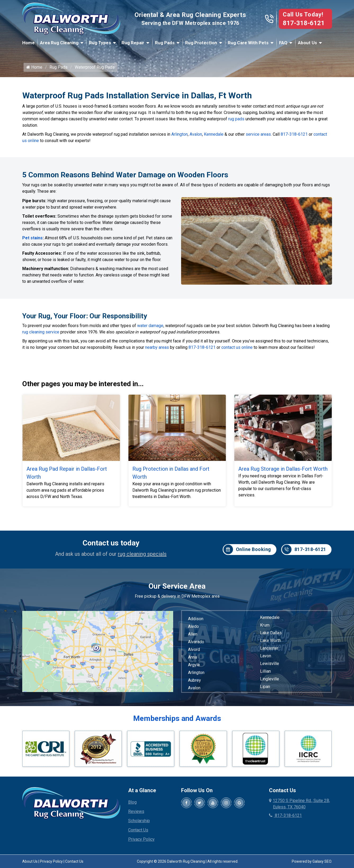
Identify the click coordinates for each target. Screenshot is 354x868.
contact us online (237, 349)
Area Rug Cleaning (59, 43)
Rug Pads (165, 43)
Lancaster (269, 650)
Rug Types (100, 43)
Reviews (136, 813)
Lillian (265, 673)
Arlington (180, 137)
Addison (196, 620)
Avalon (196, 137)
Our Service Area (177, 588)
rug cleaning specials (142, 556)
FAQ (283, 43)
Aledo (193, 628)
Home (28, 43)
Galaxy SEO (322, 863)
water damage (150, 327)
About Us (307, 43)
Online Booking (247, 551)
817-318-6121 (304, 23)
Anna (192, 659)
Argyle (194, 666)
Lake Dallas (271, 634)
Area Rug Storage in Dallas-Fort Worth (283, 470)
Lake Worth (270, 642)
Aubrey (194, 682)
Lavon (266, 657)
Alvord (194, 651)
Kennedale (214, 137)
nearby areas (157, 349)
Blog (132, 804)
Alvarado (196, 643)
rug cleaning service (41, 334)
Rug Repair (133, 43)
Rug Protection (201, 43)
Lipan (265, 688)
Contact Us (138, 832)
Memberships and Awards (177, 720)
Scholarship (139, 822)
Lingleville (270, 680)
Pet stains (32, 240)
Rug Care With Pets (248, 43)
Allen (193, 636)
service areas (258, 137)
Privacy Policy (141, 841)
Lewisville (270, 665)
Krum (265, 627)
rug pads (236, 121)
